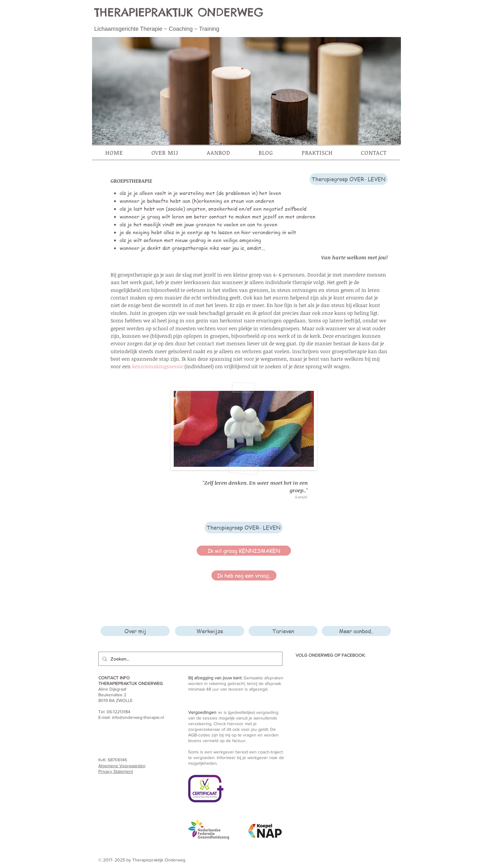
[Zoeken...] (190, 659)
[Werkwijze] (210, 631)
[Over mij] (135, 631)
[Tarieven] (283, 631)
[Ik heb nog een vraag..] (244, 575)
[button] (165, 153)
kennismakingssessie (158, 366)
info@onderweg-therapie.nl (138, 717)
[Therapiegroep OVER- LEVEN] (349, 179)
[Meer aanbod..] (356, 631)
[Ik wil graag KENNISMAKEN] (244, 551)
